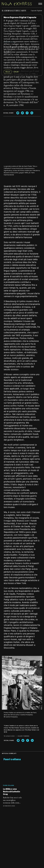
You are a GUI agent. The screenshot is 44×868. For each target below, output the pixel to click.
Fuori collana (9, 785)
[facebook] (27, 113)
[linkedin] (32, 113)
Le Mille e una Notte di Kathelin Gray (12, 792)
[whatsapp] (18, 113)
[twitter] (22, 113)
